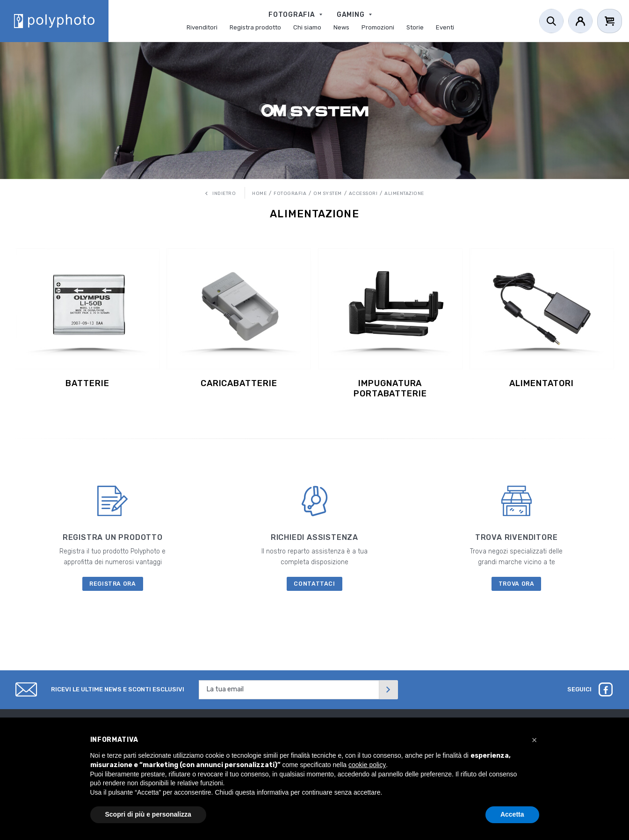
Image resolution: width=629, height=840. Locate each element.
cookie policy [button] (367, 765)
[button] (535, 740)
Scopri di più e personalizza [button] (148, 814)
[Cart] (610, 21)
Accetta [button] (512, 814)
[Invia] (389, 690)
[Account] (580, 21)
